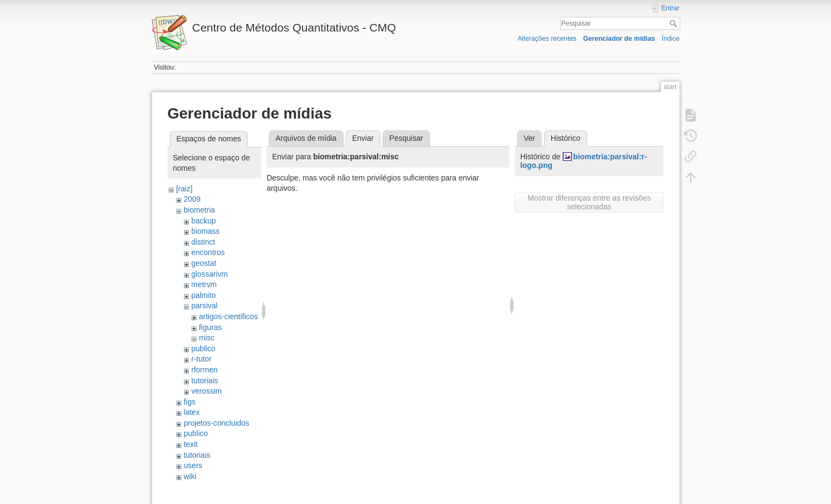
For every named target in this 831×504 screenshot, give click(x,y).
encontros (208, 252)
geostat (204, 263)
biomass (205, 231)
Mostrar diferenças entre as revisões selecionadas (589, 202)
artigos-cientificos (228, 316)
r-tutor (201, 359)
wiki (190, 476)
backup (203, 221)
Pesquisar (675, 23)
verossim (206, 391)
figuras (210, 327)
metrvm (204, 284)
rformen (204, 370)
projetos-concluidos (216, 423)
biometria (199, 210)
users (193, 465)
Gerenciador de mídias (619, 39)
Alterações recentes (547, 39)
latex (192, 412)
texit (190, 444)
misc (207, 338)
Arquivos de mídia (306, 138)
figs (189, 402)
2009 (192, 199)
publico (203, 349)
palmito (203, 295)
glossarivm (209, 274)
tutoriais (204, 381)
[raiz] (184, 189)
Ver (529, 138)
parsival (204, 306)
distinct (203, 242)
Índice (671, 39)
